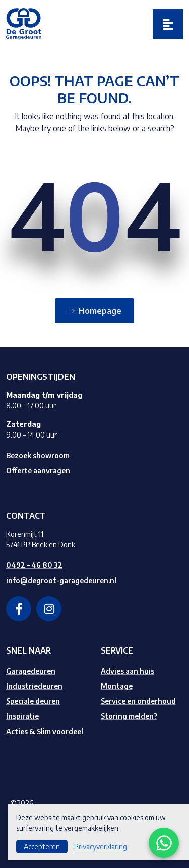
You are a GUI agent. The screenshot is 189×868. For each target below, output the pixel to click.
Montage (117, 686)
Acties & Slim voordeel (45, 731)
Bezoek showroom (38, 455)
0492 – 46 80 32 (34, 565)
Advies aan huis (128, 671)
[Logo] (24, 23)
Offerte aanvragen (38, 471)
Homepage (100, 311)
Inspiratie (22, 716)
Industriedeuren (34, 686)
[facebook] (19, 609)
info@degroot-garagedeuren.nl (61, 580)
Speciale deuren (33, 701)
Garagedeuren (31, 671)
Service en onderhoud (138, 701)
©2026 (22, 803)
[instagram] (49, 609)
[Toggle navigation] (168, 24)
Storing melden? (129, 716)
